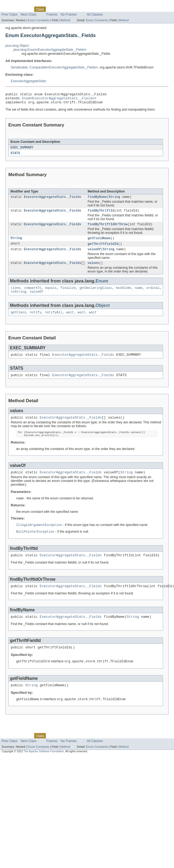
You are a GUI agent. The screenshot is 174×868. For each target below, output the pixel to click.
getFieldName (99, 243)
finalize (68, 295)
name (139, 295)
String (114, 200)
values (93, 269)
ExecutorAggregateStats (28, 81)
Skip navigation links (15, 5)
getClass (18, 320)
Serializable (19, 67)
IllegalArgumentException (39, 538)
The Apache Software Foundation (44, 769)
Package (25, 9)
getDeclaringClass (96, 295)
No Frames (69, 14)
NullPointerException (35, 545)
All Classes (95, 14)
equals (51, 295)
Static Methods (49, 188)
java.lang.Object (17, 46)
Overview (8, 9)
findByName (97, 200)
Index (92, 9)
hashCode (123, 295)
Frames (52, 14)
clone (16, 295)
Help (102, 9)
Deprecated (76, 9)
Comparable (38, 67)
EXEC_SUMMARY (22, 150)
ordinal (153, 295)
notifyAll (54, 320)
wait (70, 320)
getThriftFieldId (103, 249)
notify (36, 320)
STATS (15, 156)
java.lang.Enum (25, 50)
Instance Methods (83, 188)
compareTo (33, 295)
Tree (61, 9)
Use (52, 9)
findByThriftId (101, 215)
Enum (26, 100)
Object (103, 313)
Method (65, 20)
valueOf (94, 255)
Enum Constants (38, 20)
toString (18, 299)
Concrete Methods (119, 188)
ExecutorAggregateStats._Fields (61, 50)
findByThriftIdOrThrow (108, 229)
